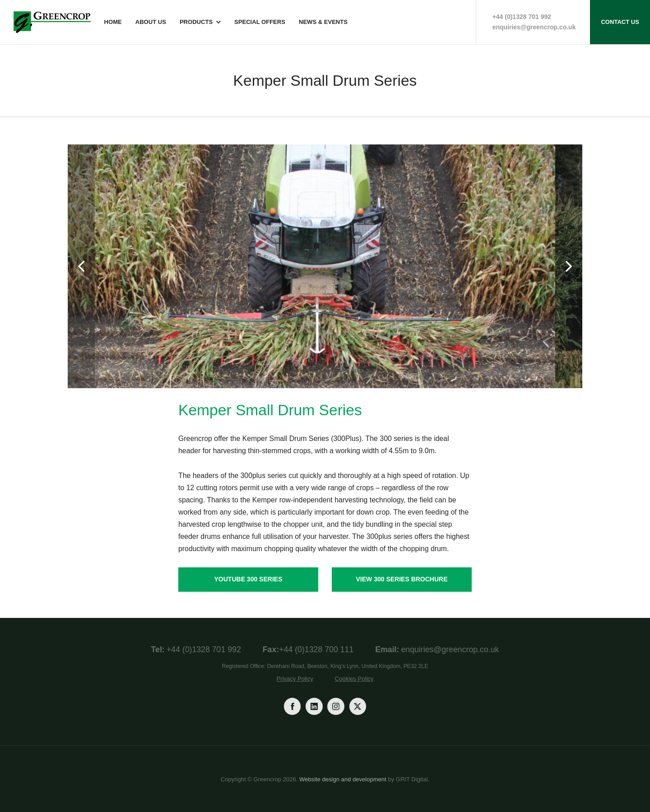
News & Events (323, 22)
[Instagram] (336, 706)
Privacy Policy (295, 679)
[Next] (569, 266)
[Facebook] (292, 706)
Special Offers (260, 22)
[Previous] (81, 266)
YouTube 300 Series (248, 579)
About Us (151, 22)
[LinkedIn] (314, 706)
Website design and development (343, 779)
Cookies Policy (354, 679)
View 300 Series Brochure (402, 579)
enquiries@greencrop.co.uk (534, 27)
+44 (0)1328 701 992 (522, 17)
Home (113, 22)
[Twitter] (358, 706)
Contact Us (620, 22)
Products (196, 22)
